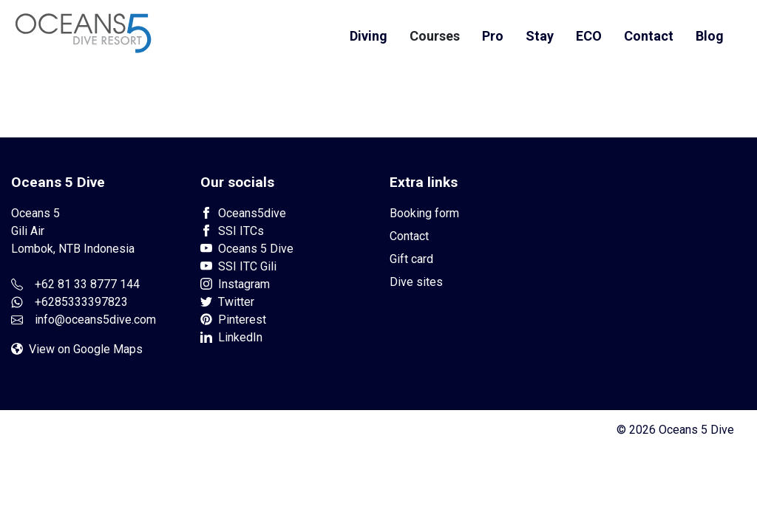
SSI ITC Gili (238, 266)
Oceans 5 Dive (247, 249)
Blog (710, 36)
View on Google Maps (77, 349)
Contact (649, 36)
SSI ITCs (232, 231)
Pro (493, 36)
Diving (369, 36)
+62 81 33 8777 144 (87, 284)
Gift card (411, 259)
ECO (589, 36)
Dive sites (416, 282)
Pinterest (233, 320)
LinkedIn (231, 337)
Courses (435, 36)
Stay (540, 36)
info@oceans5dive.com (95, 320)
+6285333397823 (81, 302)
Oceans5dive (243, 213)
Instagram (235, 284)
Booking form (424, 213)
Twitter (227, 302)
